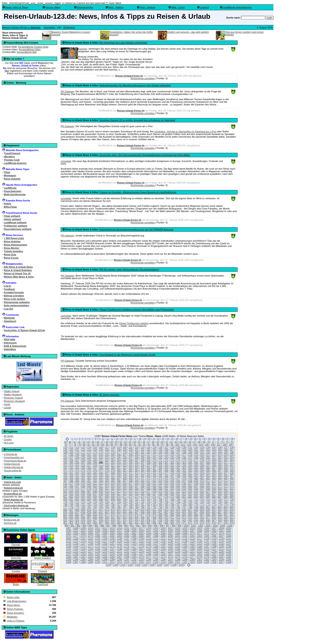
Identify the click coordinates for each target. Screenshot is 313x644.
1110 (148, 539)
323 (125, 465)
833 (226, 510)
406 (101, 473)
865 (71, 515)
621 (172, 492)
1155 (141, 544)
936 (148, 520)
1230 (185, 552)
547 (77, 486)
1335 (152, 565)
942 (184, 520)
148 (119, 450)
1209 (199, 549)
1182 (170, 546)
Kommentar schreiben (143, 78)
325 (137, 465)
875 (131, 515)
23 (163, 439)
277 (196, 460)
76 (66, 445)
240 (148, 458)
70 (208, 442)
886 (196, 515)
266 (131, 460)
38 (232, 439)
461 (83, 479)
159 (184, 450)
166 (226, 450)
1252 (178, 554)
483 (214, 479)
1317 (148, 562)
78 (75, 445)
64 (181, 442)
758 (125, 505)
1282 (228, 557)
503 (160, 481)
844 (119, 513)
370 (232, 468)
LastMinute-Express (15, 163)
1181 (163, 546)
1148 (90, 544)
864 (65, 515)
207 (125, 455)
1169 (76, 546)
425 (214, 473)
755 (107, 505)
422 (196, 473)
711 (190, 499)
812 (101, 510)
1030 (68, 531)
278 (202, 460)
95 (153, 445)
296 (137, 463)
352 (125, 468)
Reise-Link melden (14, 299)
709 (178, 499)
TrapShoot (43, 583)
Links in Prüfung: (16, 621)
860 (214, 513)
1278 (199, 557)
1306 (68, 562)
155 (160, 450)
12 (112, 439)
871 (107, 515)
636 (89, 494)
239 (143, 458)
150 (131, 450)
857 (196, 513)
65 (185, 442)
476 (172, 479)
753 (95, 505)
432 (83, 476)
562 (166, 486)
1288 (105, 560)
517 (71, 484)
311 (226, 463)
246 (184, 458)
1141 (207, 541)
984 (90, 526)
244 (172, 458)
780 (83, 507)
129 (178, 447)
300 (160, 463)
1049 (207, 531)
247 (190, 458)
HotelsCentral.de (13, 488)
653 (190, 494)
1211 (214, 549)
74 (227, 442)
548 (83, 486)
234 (113, 458)
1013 (112, 528)
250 (208, 458)
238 (137, 458)
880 (160, 515)
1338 (174, 565)
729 (125, 502)
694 (89, 499)
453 (208, 476)
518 (77, 484)
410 (125, 473)
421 (190, 473)
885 (190, 515)
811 (95, 510)
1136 (170, 541)
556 (131, 486)
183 (154, 452)
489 (77, 481)
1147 (83, 544)
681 (184, 497)
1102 (90, 539)
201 (89, 455)
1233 (207, 552)
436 (107, 476)
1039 (134, 531)
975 (208, 523)
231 (95, 458)
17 (135, 439)
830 (208, 510)
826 (184, 510)
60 (162, 442)
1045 (178, 531)
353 (131, 468)
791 (148, 507)
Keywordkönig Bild (27, 52)
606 (83, 492)
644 (137, 494)
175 (107, 452)
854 (178, 513)
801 (208, 507)
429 (65, 476)
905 (137, 518)
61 (167, 442)
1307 (76, 562)
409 (119, 473)
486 (232, 479)
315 (77, 465)
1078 (83, 536)
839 (89, 513)
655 (202, 494)
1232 (199, 552)
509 (196, 481)
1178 (141, 546)
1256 (207, 554)
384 (143, 471)
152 (143, 450)
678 (166, 497)
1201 (141, 549)
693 (83, 499)
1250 (163, 554)
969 (172, 523)
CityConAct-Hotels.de (16, 506)
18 (140, 439)
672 (131, 497)
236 (125, 458)
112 (77, 447)
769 (190, 505)
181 (143, 452)
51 (121, 442)
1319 (163, 562)
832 (220, 510)
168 (65, 452)
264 (119, 460)
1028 (221, 528)
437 (113, 476)
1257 (214, 554)
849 (148, 513)
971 (184, 523)
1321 (178, 562)
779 (77, 507)
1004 (215, 526)
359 (166, 468)
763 (154, 505)
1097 (221, 536)
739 (184, 502)
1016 (134, 528)
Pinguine (43, 570)
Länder (8, 408)
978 (226, 523)
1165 (214, 544)
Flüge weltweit (12, 216)
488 (71, 481)
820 (148, 510)
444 (154, 476)
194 (220, 452)
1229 (178, 552)
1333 (137, 565)
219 (196, 455)
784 (107, 507)
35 (218, 439)
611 (113, 492)
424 (208, 473)
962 (131, 523)
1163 (199, 544)
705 (154, 499)
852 (166, 513)
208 (131, 455)
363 (190, 468)
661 (65, 497)
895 (77, 518)
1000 (186, 526)
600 (220, 489)
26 (177, 439)
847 (137, 513)
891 (226, 515)
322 (119, 465)
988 (114, 526)
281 (220, 460)
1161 (185, 544)
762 (148, 505)
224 (226, 455)
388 (166, 471)
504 (166, 481)
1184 (185, 546)
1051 (221, 531)
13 (117, 439)
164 (214, 450)
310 (220, 463)
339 (220, 465)
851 (160, 513)
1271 (148, 557)
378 (107, 471)
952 (71, 523)
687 (220, 497)
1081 (105, 536)
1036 (112, 531)
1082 (112, 536)
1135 (163, 541)
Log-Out (9, 309)
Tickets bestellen (13, 251)
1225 (148, 552)
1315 (134, 562)
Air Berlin (9, 436)
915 (196, 518)
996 (161, 526)
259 (89, 460)
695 (95, 499)
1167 (228, 544)
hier (7, 71)
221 (208, 455)
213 (160, 455)
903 (125, 518)
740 (190, 502)
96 (158, 445)
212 (154, 455)
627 (208, 492)
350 (113, 468)
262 (107, 460)
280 (214, 460)
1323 (192, 562)
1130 (127, 541)
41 (75, 442)
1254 (192, 554)
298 (148, 463)
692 (77, 499)
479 (190, 479)
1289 (112, 560)
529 (143, 484)
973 (196, 523)
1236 (228, 552)
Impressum (10, 343)
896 (83, 518)
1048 (199, 531)
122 (137, 447)
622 (178, 492)
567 (196, 486)
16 (131, 439)
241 (154, 458)
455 (220, 476)
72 (218, 442)
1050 (214, 531)
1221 (119, 552)
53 (130, 442)
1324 (199, 562)
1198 (119, 549)
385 (148, 471)
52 (125, 442)
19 (145, 439)
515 (232, 481)
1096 (214, 536)
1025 (199, 528)
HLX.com (9, 443)
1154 (134, 544)
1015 (127, 528)
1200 (134, 549)
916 (202, 518)
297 (143, 463)
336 (202, 465)
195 (226, 452)
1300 (192, 560)
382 (131, 471)
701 (131, 499)
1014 (119, 528)
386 (154, 471)
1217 (90, 552)
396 (214, 471)
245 (178, 458)
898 (95, 518)
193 (214, 452)
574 (65, 489)
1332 (130, 565)
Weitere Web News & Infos (19, 277)
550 (95, 486)
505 (172, 481)
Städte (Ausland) (13, 394)
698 (113, 499)
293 (119, 463)
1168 (68, 546)
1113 (170, 539)
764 (160, 505)
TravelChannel (12, 153)
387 (160, 471)
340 (226, 465)
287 (83, 463)
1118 (207, 539)
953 (77, 523)
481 (202, 479)
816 (125, 510)
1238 (76, 554)
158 (178, 450)
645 (143, 494)
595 (190, 489)
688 (226, 497)
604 (71, 492)
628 (214, 492)
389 (172, 471)
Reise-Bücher (12, 248)
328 (154, 465)
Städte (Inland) (12, 391)
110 (65, 447)
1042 (156, 531)
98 (167, 445)
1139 (192, 541)
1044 (170, 531)
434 (95, 476)
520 (89, 484)
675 (148, 497)
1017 (141, 528)
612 (119, 492)
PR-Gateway (67, 91)
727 (113, 502)
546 (71, 486)
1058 (105, 533)
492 (95, 481)
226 (65, 458)
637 (95, 494)
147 (113, 450)
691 (71, 499)
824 (172, 510)
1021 (170, 528)
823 (166, 510)
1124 (83, 541)
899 (101, 518)
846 (131, 513)
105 (207, 445)
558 (143, 486)
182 (148, 452)
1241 (98, 554)
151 (137, 450)
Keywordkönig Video (30, 49)
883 (178, 515)
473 (154, 479)
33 (209, 439)
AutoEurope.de (12, 520)
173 (95, 452)
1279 (207, 557)
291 (107, 463)
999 (179, 526)
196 (232, 452)
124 (148, 447)
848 (143, 513)
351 (119, 468)
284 (65, 463)
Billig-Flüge (10, 207)
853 (172, 513)
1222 (127, 552)
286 (77, 463)
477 (178, 479)
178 (125, 452)
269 (148, 460)
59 (158, 442)
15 (126, 439)
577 (83, 489)
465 (107, 479)
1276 (185, 557)
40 (70, 442)
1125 (90, 541)
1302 (207, 560)
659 (226, 494)
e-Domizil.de (11, 454)
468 (125, 479)
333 (184, 465)
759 (131, 505)
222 (214, 455)
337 (208, 465)
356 (148, 468)
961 (125, 523)
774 (220, 505)
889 (214, 515)
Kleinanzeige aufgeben (17, 302)
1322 (185, 562)
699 (119, 499)
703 (143, 499)
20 (149, 439)
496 (119, 481)
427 (226, 473)
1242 (105, 554)
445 (160, 476)
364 (196, 468)
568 (202, 486)
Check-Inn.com (12, 482)
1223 (134, 552)
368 (220, 468)
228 (77, 458)
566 (190, 486)
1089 (163, 536)
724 (95, 502)
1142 (214, 541)
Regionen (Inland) (13, 398)
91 (135, 445)
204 (107, 455)
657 (214, 494)
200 (83, 455)
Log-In (8, 286)
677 (160, 497)
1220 (112, 552)
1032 (83, 531)
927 (95, 520)
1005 (222, 526)
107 (219, 445)
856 (190, 513)
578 (89, 489)
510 (202, 481)
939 (166, 520)
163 (208, 450)
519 (83, 484)
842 (107, 513)
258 (83, 460)
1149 (98, 544)
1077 (76, 536)
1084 (127, 536)
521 (95, 484)
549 (89, 486)
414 (148, 473)
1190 (228, 546)
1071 (199, 533)
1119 (214, 539)
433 (89, 476)
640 (113, 494)
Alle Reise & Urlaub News (18, 267)
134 (208, 447)
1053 (68, 533)
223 (220, 455)
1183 (178, 546)
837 (77, 513)
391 (184, 471)
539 (202, 484)
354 (137, 468)
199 (77, 455)
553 (113, 486)
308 (208, 463)
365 (202, 468)
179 (131, 452)
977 (220, 523)
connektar (66, 161)
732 (143, 502)
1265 (105, 557)
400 (65, 473)
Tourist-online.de (13, 470)
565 (184, 486)
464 (101, 479)
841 (101, 513)
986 (102, 526)
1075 (228, 533)
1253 (185, 554)
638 (101, 494)
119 (119, 447)
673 (137, 497)
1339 (181, 565)
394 (202, 471)
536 (184, 484)
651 (178, 494)
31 (200, 439)
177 (119, 452)
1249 (156, 554)
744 (214, 502)
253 (226, 458)
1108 (134, 539)
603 (65, 492)
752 (89, 505)
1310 (98, 562)
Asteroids (16, 557)
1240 (90, 554)
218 (190, 455)
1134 (156, 541)
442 (143, 476)
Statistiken (10, 349)
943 (190, 520)
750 (77, 505)
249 (202, 458)
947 (214, 520)
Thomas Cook (12, 160)
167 (232, 450)
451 (196, 476)
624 (190, 492)
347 (95, 468)
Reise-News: (13, 605)
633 (71, 494)
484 (220, 479)
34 (214, 439)
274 (178, 460)
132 (196, 447)
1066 (163, 533)
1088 (156, 536)
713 (202, 499)
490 (83, 481)
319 (101, 465)
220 (202, 455)
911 (172, 518)
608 (95, 492)
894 (71, 518)
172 (89, 452)
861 (220, 513)
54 (135, 442)
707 (166, 499)
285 (71, 463)
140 (71, 450)
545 (65, 486)
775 (226, 505)
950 (232, 520)
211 (148, 455)
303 (178, 463)
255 (65, 460)
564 (178, 486)
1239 (83, 554)
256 (71, 460)
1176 (127, 546)
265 (125, 460)
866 (77, 515)
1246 (134, 554)
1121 (228, 539)
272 (166, 460)
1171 (90, 546)
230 (89, 458)
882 (172, 515)
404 (89, 473)
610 (107, 492)
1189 (221, 546)
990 (126, 526)
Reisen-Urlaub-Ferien (127, 76)
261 (101, 460)
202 (95, 455)
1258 (221, 554)
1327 (221, 562)
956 (95, 523)
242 (160, 458)
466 (113, 479)
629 (220, 492)
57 (148, 442)
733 (148, 502)
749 (71, 505)
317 (89, 465)
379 (113, 471)
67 (195, 442)
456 (226, 476)
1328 (228, 562)
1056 (90, 533)
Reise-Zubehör (12, 179)
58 (153, 442)
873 (119, 515)
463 (95, 479)
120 (125, 447)
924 (77, 520)
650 (172, 494)
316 (83, 465)
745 (220, 502)
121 (131, 447)
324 (131, 465)
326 (143, 465)
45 (93, 442)
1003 (208, 526)
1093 (192, 536)
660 (232, 494)
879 (154, 515)
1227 (163, 552)
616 (143, 492)
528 (137, 484)
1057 (98, 533)
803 (220, 507)
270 (154, 460)
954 (83, 523)
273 (172, 460)
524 (113, 484)
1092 (185, 536)
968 (166, 523)
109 (231, 445)
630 (226, 492)
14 (122, 439)
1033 (90, 531)
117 (107, 447)
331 (172, 465)
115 (95, 447)
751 (83, 505)
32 (205, 439)
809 (83, 510)
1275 (178, 557)
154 (154, 450)
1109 (141, 539)
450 (190, 476)
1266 (112, 557)
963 (137, 523)
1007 (68, 528)
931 (119, 520)
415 (154, 473)
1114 (178, 539)
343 (71, 468)
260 (95, 460)
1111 (156, 539)
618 (154, 492)
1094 (199, 536)
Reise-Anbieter (12, 241)
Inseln (7, 404)
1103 (98, 539)
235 (119, 458)
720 (71, 502)
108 (225, 445)
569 (208, 486)
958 (107, 523)
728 (119, 502)
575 (71, 489)
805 (232, 507)
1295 (156, 560)
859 (208, 513)
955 (89, 523)
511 (208, 481)
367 (214, 468)
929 (107, 520)
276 (190, 460)
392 (190, 471)
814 (113, 510)
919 (220, 518)
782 (95, 507)
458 (65, 479)
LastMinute (10, 188)
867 (83, 515)
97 (163, 445)
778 (71, 507)
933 (131, 520)
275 (184, 460)
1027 (214, 528)
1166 (221, 544)
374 (83, 471)
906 (143, 518)
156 (166, 450)
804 (226, 507)
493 (101, 481)
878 (148, 515)
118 (113, 447)
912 (178, 518)
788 (131, 507)
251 (214, 458)
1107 (127, 539)
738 (178, 502)
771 (202, 505)
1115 (185, 539)
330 (166, 465)
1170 (83, 546)
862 (226, 513)
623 (184, 492)
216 (178, 455)
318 (95, 465)
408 (113, 473)
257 (77, 460)
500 (143, 481)
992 (138, 526)
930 (113, 520)
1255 (199, 554)
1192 (76, 549)
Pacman (16, 543)
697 (107, 499)
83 (98, 445)
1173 (105, 546)
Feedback (9, 289)
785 (113, 507)
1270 (141, 557)
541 (214, 484)
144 (95, 450)
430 (71, 476)
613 (125, 492)
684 (202, 497)
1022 (178, 528)
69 (204, 442)
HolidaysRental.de (14, 467)
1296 (163, 560)
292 (113, 463)
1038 (127, 531)
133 (202, 447)
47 (102, 442)
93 (144, 445)
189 (190, 452)
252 (220, 458)
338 (214, 465)
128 (172, 447)
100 (177, 445)
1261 (76, 557)
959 (113, 523)
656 (208, 494)
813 (107, 510)
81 (89, 445)
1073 (214, 533)
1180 (156, 546)
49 (112, 442)
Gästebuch (10, 321)
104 (201, 445)
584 (125, 489)
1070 (192, 533)
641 (119, 494)
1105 (112, 539)
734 (154, 502)
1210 (207, 549)
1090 (170, 536)
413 (143, 473)
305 (190, 463)
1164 (207, 544)
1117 (199, 539)
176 (113, 452)
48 (107, 442)
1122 (68, 541)
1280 (214, 557)
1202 (148, 549)
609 (101, 492)
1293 (141, 560)
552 (107, 486)
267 (137, 460)
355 (143, 468)
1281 (221, 557)
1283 (68, 560)
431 (77, 476)
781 (89, 507)
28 (186, 439)
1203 (156, 549)
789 (137, 507)
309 (214, 463)
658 (220, 494)
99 (172, 445)
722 (83, 502)
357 (154, 468)
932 (125, 520)
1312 (112, 562)
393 (196, 471)
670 (119, 497)
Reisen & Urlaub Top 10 (17, 273)
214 (166, 455)
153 (148, 450)
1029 (228, 528)
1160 (178, 544)
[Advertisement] (30, 113)
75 (231, 442)
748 (65, 505)
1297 (170, 560)
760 (137, 505)
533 (166, 484)
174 (101, 452)
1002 (201, 526)
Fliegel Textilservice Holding (134, 323)
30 (195, 439)
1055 (83, 533)
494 (107, 481)
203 (101, 455)
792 (154, 507)
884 (184, 515)
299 (154, 463)
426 (220, 473)
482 (208, 479)
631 (232, 492)
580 (101, 489)
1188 (214, 546)
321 (113, 465)
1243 (112, 554)
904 (131, 518)
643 (131, 494)
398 (226, 471)
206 (119, 455)
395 (208, 471)
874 (125, 515)
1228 (170, 552)
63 (176, 442)
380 (119, 471)
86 (112, 445)
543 (226, 484)
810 (89, 510)
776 (232, 505)
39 (65, 442)
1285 (83, 560)
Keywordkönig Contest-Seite (33, 47)
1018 (148, 528)
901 (113, 518)
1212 (221, 549)
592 (172, 489)
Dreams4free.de (13, 494)
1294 (148, 560)
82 (93, 445)
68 (199, 442)
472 (148, 479)
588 (148, 489)
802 (214, 507)
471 (143, 479)
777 (65, 507)
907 (148, 518)
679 (172, 497)
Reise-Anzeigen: (16, 613)
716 (220, 499)
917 (208, 518)
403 (83, 473)
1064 (148, 533)
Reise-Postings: (15, 609)
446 (166, 476)
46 (98, 442)
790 (143, 507)
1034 (98, 531)
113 (83, 447)
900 (107, 518)
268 (143, 460)
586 (137, 489)
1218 (98, 552)
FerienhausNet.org (14, 457)
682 (190, 497)
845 (125, 513)
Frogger (16, 570)
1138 (185, 541)
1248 (148, 554)
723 (89, 502)
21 (154, 439)
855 (184, 513)
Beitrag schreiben (14, 296)
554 (119, 486)
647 (154, 494)
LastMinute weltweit (15, 223)
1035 (105, 531)
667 (101, 497)
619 (160, 492)
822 (160, 510)
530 (148, 484)
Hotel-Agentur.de (14, 500)
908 (154, 518)
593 (178, 489)
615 (137, 492)
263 (113, 460)
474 (160, 479)
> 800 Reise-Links (14, 238)
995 (156, 526)
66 (190, 442)
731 (137, 502)
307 (202, 463)
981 (72, 526)
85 (107, 445)
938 (160, 520)
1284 (76, 560)
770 (196, 505)
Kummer (83, 49)
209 (137, 455)
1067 (170, 533)
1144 (228, 541)
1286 (90, 560)
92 (140, 445)
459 (71, 479)
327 (148, 465)
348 (101, 468)
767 (178, 505)
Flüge (7, 172)
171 (83, 452)
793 (160, 507)
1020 (163, 528)
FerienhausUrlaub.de (15, 461)
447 (172, 476)
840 (95, 513)
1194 (90, 549)
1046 (185, 531)
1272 (156, 557)
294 (125, 463)
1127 (105, 541)
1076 (68, 536)
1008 (76, 528)
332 (178, 465)
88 (121, 445)
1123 (76, 541)
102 (189, 445)
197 (65, 455)
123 (143, 447)
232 (101, 458)
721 (77, 502)
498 (131, 481)
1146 (76, 544)
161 (196, 450)
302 (172, 463)
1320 (170, 562)
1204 (163, 549)
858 (202, 513)
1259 (228, 554)
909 (160, 518)
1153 (127, 544)
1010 (90, 528)
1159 (170, 544)
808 (77, 510)
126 (160, 447)
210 (143, 455)
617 (148, 492)
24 (168, 439)
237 (131, 458)
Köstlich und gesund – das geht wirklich (188, 32)
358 (160, 468)
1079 (90, 536)
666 (95, 497)
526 (125, 484)
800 (202, 507)
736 (166, 502)
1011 (98, 528)
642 (125, 494)
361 (178, 468)
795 (172, 507)
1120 (221, 539)
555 (125, 486)
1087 (148, 536)
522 (101, 484)
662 (71, 497)
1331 (123, 565)
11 (108, 439)
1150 (105, 544)
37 (228, 439)
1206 (178, 549)
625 (196, 492)
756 (113, 505)
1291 (127, 560)
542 (220, 484)
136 (220, 447)
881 (166, 515)
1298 (178, 560)
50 (116, 442)
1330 (116, 565)
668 (107, 497)
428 (232, 473)
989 (120, 526)
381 (125, 471)
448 (178, 476)
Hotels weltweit (12, 219)
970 (178, 523)
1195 (98, 549)
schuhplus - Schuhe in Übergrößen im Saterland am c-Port (185, 131)
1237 (68, 554)
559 (148, 486)
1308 (83, 562)
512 (214, 481)
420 (184, 473)
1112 (163, 539)
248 (196, 458)
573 (232, 486)
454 (214, 476)
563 (172, 486)
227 (71, 458)
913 (184, 518)
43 (84, 442)
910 (166, 518)
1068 (178, 533)
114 (89, 447)
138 (232, 447)
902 (119, 518)
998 (173, 526)
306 (196, 463)
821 (154, 510)
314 (71, 465)
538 (196, 484)
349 (107, 468)
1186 (199, 546)
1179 (148, 546)
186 (172, 452)
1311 (105, 562)
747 (232, 502)
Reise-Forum (11, 258)
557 (137, 486)
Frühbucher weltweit (16, 226)
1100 (76, 539)
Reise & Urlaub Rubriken (18, 270)
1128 (112, 541)
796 (178, 507)
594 (184, 489)
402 (77, 473)
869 (95, 515)
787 (125, 507)
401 (71, 473)
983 (84, 526)
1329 (108, 565)
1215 (76, 552)
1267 (119, 557)
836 (71, 513)
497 (125, 481)
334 (190, 465)
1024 (192, 528)
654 (196, 494)
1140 (199, 541)
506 (178, 481)
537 (190, 484)
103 (195, 445)
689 (232, 497)
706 (160, 499)
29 (191, 439)
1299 (185, 560)
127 (166, 447)
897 (89, 518)
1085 (134, 536)
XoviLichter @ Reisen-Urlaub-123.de (24, 330)
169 (71, 452)
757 (119, 505)
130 (184, 447)
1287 (98, 560)
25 (172, 439)
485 (226, 479)
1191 (68, 549)
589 (154, 489)
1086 (141, 536)
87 (117, 445)
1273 (163, 557)
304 (184, 463)
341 (232, 465)
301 (166, 463)
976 (214, 523)
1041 (148, 531)
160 (190, 450)
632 (65, 494)
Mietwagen (10, 175)
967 (160, 523)
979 (232, 523)
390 (178, 471)
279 (208, 460)
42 (79, 442)
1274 (170, 557)
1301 (199, 560)
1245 (127, 554)
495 (113, 481)
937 (154, 520)
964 (143, 523)
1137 (178, 541)
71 (213, 442)
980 (67, 526)
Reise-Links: (13, 597)
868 (89, 515)
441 (137, 476)
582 (113, 489)
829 (202, 510)
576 (77, 489)
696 (101, 499)
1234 (214, 552)
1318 (156, 562)
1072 (207, 533)
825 (178, 510)
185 (166, 452)
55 (139, 442)
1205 (170, 549)
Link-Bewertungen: (17, 601)
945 (202, 520)
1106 (119, 539)
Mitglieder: (12, 617)
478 (184, 479)
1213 (228, 549)
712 (196, 499)
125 (154, 447)
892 (232, 515)
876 (137, 515)
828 (196, 510)
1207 (185, 549)
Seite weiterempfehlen (17, 305)
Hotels (8, 204)
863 (232, 513)
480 (196, 479)
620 (166, 492)
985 (96, 526)
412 (137, 473)
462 (89, 479)
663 (77, 497)
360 (172, 468)
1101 (83, 539)
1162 (192, 544)
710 (184, 499)
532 (160, 484)
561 (160, 486)
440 (131, 476)
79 (80, 445)
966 (154, 523)
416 (160, 473)
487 (65, 481)
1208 (192, 549)
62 (171, 442)
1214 (68, 552)
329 (160, 465)
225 (232, 455)
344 (77, 468)
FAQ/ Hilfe (10, 339)
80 (84, 445)
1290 (119, 560)
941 (178, 520)
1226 (156, 552)
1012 (105, 528)
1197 (112, 549)
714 (208, 499)
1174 (112, 546)
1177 (134, 546)
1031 (76, 531)
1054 (76, 533)
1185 (192, 546)
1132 (141, 541)
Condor (8, 439)
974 (202, 523)
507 (184, 481)
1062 (134, 533)
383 (137, 471)
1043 (163, 531)
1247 (141, 554)
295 (131, 463)
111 (71, 447)
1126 (98, 541)
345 (83, 468)
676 (154, 497)
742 (202, 502)
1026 (207, 528)
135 (214, 447)
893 (65, 518)
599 (214, 489)
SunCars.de (10, 523)
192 (208, 452)
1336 (159, 565)
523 (107, 484)
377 (101, 471)
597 (202, 489)
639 (107, 494)
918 (214, 518)
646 (148, 494)
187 (178, 452)
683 (196, 497)
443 (148, 476)
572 (226, 486)
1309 (90, 562)
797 (184, 507)
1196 (105, 549)
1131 (134, 541)
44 (88, 442)
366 (208, 468)
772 (208, 505)
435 (101, 476)
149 (125, 450)
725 (101, 502)
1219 (105, 552)
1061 (127, 533)
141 (77, 450)
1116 (192, 539)
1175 (119, 546)
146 (107, 450)
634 (77, 494)
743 (208, 502)
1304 (221, 560)
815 (119, 510)
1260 (68, 557)
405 (95, 473)
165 (220, 450)
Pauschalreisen (13, 191)
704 (148, 499)
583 (119, 489)
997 (168, 526)
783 (101, 507)
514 (226, 481)
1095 (207, 536)
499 (137, 481)
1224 (141, 552)
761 (143, 505)
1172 (98, 546)
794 (166, 507)
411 (131, 473)
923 (71, 520)
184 (160, 452)
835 (65, 513)
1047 (192, 531)
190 (196, 452)
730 (131, 502)
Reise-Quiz (10, 255)
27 (181, 439)
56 (144, 442)
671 (125, 497)
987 (108, 526)
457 (232, 476)
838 (83, 513)
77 (70, 445)
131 (190, 447)
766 (172, 505)
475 (166, 479)
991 (132, 526)
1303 (214, 560)
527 (131, 484)
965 (148, 523)
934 (137, 520)
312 (232, 463)
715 (214, 499)
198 (71, 455)
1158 (163, 544)
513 (220, 481)
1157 (156, 544)
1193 (83, 549)
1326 (214, 562)
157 (172, 450)
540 (208, 484)
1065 (156, 533)
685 (208, 497)
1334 (145, 565)
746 (226, 502)
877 (143, 515)
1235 (221, 552)
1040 (141, 531)
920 (226, 518)
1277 (192, 557)
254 (232, 458)
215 (172, 455)
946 (208, 520)
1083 (119, 536)
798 (190, 507)
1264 (98, 557)
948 (220, 520)
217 (184, 455)
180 (137, 452)
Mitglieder (10, 318)
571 (220, 486)
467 (119, 479)
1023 (185, 528)
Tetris (43, 543)
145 (101, 450)
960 (119, 523)
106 (213, 445)
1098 (228, 536)
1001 (193, 526)
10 (103, 439)
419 (178, 473)
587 (143, 489)
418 (172, 473)
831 (214, 510)
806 (65, 510)
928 (101, 520)
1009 (83, 528)
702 (137, 499)
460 (77, 479)
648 (160, 494)
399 (232, 471)
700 (125, 499)
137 (226, 447)
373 (77, 471)
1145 (68, 544)
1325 (207, 562)
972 (190, 523)
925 (83, 520)
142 (83, 450)
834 (232, 510)
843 (113, 513)
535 (178, 484)
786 (119, 507)
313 (65, 465)
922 (65, 520)
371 (65, 471)
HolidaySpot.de (12, 464)
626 (202, 492)
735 (160, 502)
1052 (228, 531)
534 (172, 484)
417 (166, 473)
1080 (98, 536)
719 (65, 502)
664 (83, 497)
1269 (134, 557)
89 (126, 445)
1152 (119, 544)
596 (196, 489)
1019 (156, 528)
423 (202, 473)
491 (89, 481)
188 (184, 452)
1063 (141, 533)
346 (89, 468)
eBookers (9, 157)
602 (232, 489)
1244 (119, 554)
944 (196, 520)
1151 (112, 544)
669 (113, 497)
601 (226, 489)
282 (226, 460)
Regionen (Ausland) (14, 401)
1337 (166, 565)
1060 (119, 533)
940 (172, 520)
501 (148, 481)
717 (226, 499)
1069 (185, 533)
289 (95, 463)
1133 (148, 541)
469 (131, 479)
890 (220, 515)
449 (184, 476)
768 (184, 505)
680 (178, 497)
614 (131, 492)
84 (103, 445)
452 (202, 476)
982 (78, 526)
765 (166, 505)
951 (65, 523)
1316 (141, 562)
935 (143, 520)
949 (226, 520)
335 (196, 465)
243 (166, 458)
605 (77, 492)
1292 (134, 560)
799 (196, 507)
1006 (230, 526)
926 (89, 520)
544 (232, 484)
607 (89, 492)
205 (113, 455)
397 (220, 471)
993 (144, 526)
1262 (83, 557)
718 (232, 499)
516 (65, 484)
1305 (228, 560)
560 (154, 486)
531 (154, 484)
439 (125, 476)
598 (208, 489)
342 (65, 468)
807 (71, 510)
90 (130, 445)
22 (158, 439)
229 (83, 458)
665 (89, 497)
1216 (83, 552)
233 (107, 458)
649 (166, 494)
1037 (119, 531)
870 (101, 515)
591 (166, 489)
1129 (119, 541)
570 (214, 486)
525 (119, 484)
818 (137, 510)
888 (208, 515)
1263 (90, 557)
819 (143, 510)
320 (107, 465)
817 (131, 510)
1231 (192, 552)
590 (160, 489)
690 (65, 499)
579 (95, 489)
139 (65, 450)
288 (89, 463)
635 (83, 494)
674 (143, 497)
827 (190, 510)
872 (113, 515)
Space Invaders (43, 557)
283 (232, 460)
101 (183, 445)
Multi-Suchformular (15, 194)
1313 (119, 562)
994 (150, 526)
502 (154, 481)
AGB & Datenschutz (15, 346)
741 (196, 502)
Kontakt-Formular (14, 292)
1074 (221, 533)
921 (232, 518)
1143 (221, 541)
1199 (127, 549)
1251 (170, 554)
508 (190, 481)
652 (184, 494)
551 (101, 486)
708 (172, 499)
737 (172, 502)
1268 (127, 557)
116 (101, 447)
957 (101, 523)
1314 (127, 562)
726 (107, 502)
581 (107, 489)
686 (214, 497)
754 (101, 505)
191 (202, 452)
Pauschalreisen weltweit (18, 229)
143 (89, 450)
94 (149, 445)
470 (137, 479)
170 (77, 452)
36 (223, 439)
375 (89, 471)
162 (202, 450)
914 (190, 518)
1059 (112, 533)
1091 (178, 536)
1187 (207, 546)
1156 (148, 544)
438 (119, 476)
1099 (68, 539)
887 (202, 515)
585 (131, 489)
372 (71, 471)
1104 (105, 539)
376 (95, 471)
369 (226, 468)
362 (184, 468)
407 (107, 473)
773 (214, 505)
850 (154, 513)
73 (222, 442)
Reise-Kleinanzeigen (16, 245)
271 (160, 460)
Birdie (16, 583)
